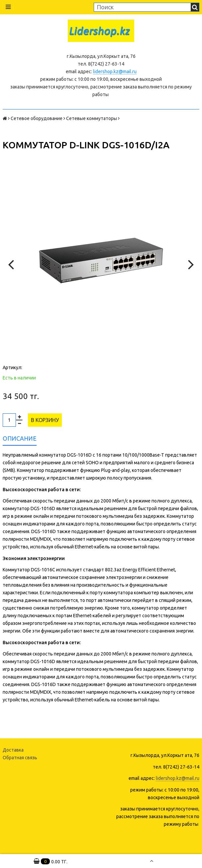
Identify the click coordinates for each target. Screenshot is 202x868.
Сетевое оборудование (37, 118)
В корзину (45, 420)
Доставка (13, 750)
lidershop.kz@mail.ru (115, 72)
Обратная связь (20, 758)
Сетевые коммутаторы (92, 118)
